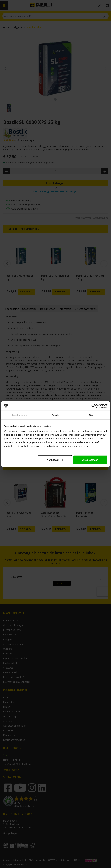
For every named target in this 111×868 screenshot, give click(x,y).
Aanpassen (55, 460)
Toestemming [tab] (19, 415)
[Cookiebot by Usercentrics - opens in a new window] (94, 406)
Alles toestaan (90, 460)
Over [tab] (92, 415)
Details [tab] (56, 415)
